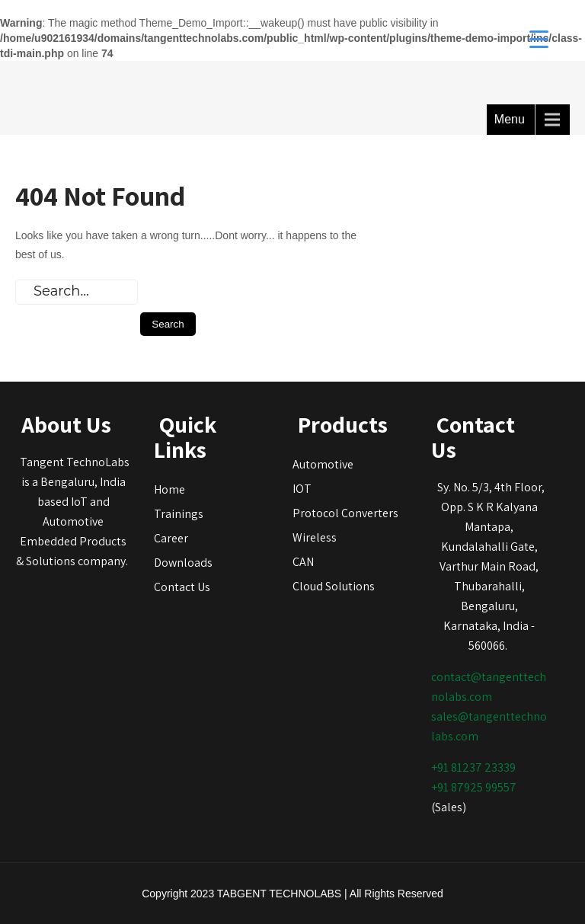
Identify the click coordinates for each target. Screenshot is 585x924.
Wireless (315, 537)
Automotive (323, 464)
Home (169, 489)
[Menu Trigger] (539, 38)
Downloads (183, 563)
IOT (302, 489)
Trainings (179, 514)
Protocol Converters (345, 513)
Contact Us (182, 587)
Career (171, 538)
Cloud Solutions (334, 586)
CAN (303, 562)
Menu (510, 119)
